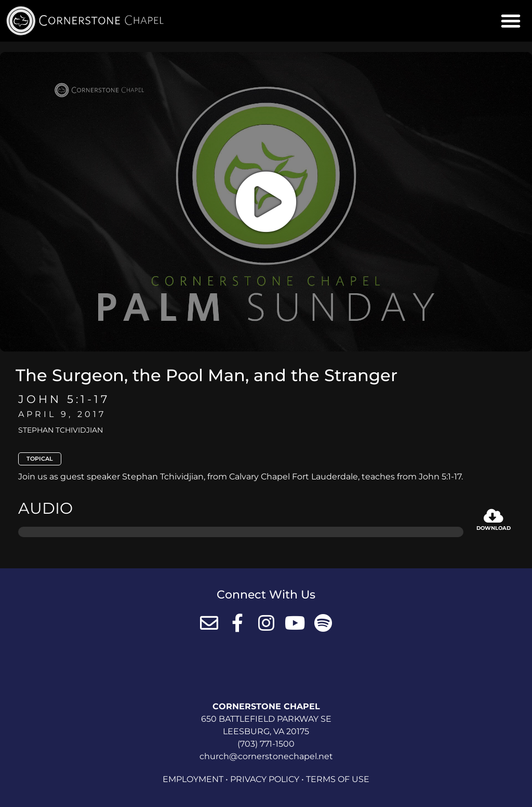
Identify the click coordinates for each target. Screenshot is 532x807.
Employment (193, 779)
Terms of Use (338, 779)
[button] (511, 21)
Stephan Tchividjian (61, 430)
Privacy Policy (265, 779)
